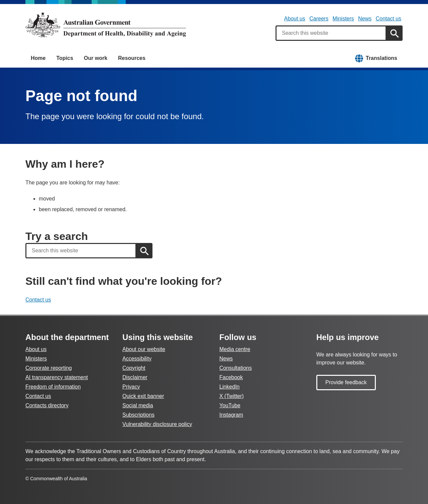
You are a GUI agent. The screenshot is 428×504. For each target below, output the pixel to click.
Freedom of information (53, 387)
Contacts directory (47, 405)
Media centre (235, 349)
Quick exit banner (143, 396)
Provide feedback (346, 382)
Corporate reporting (49, 368)
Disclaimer (135, 377)
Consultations (236, 368)
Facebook (231, 377)
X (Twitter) (232, 396)
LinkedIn (230, 387)
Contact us (389, 19)
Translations (382, 58)
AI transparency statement (57, 377)
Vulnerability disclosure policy (157, 424)
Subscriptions (138, 415)
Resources (132, 58)
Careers (319, 19)
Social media (138, 405)
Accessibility (137, 359)
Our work (96, 58)
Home (38, 58)
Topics (65, 58)
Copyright (134, 368)
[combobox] (331, 33)
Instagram (231, 415)
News (365, 19)
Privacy (131, 387)
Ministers (343, 19)
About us (295, 19)
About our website (144, 349)
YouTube (230, 405)
